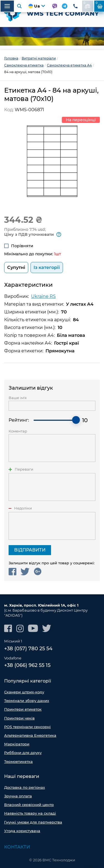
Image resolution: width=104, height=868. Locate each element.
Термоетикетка (18, 761)
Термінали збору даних (27, 701)
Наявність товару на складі (30, 813)
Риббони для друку (23, 753)
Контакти (17, 847)
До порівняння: (87, 5)
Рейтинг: (19, 420)
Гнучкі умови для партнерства (33, 822)
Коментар (18, 431)
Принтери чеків (19, 718)
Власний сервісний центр (29, 805)
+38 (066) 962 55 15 (27, 665)
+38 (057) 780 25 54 (28, 649)
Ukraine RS (43, 296)
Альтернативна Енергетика (30, 735)
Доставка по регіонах (25, 787)
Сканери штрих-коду (24, 692)
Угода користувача (22, 831)
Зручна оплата (18, 796)
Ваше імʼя (18, 398)
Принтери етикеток (23, 709)
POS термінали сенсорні (27, 727)
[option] (52, 36)
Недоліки (23, 508)
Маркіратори (17, 744)
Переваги (24, 469)
